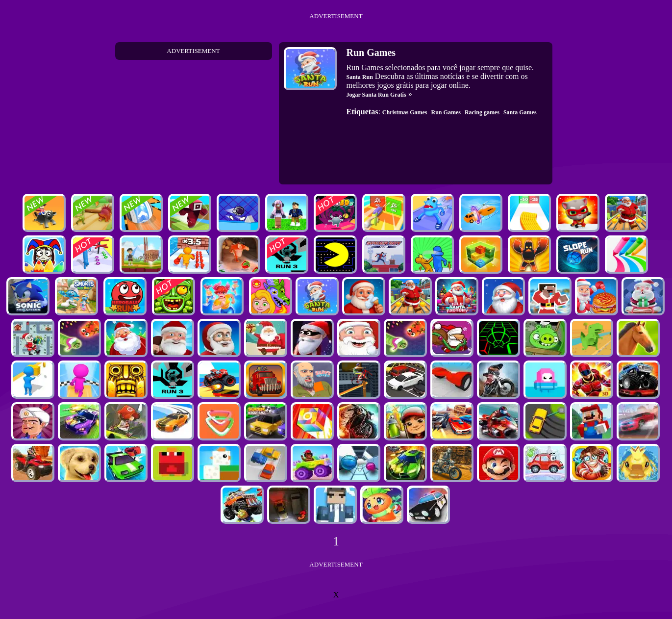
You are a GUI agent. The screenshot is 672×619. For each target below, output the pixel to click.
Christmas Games (405, 112)
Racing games (482, 112)
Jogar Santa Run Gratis (376, 95)
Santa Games (520, 112)
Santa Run (360, 77)
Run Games (446, 112)
